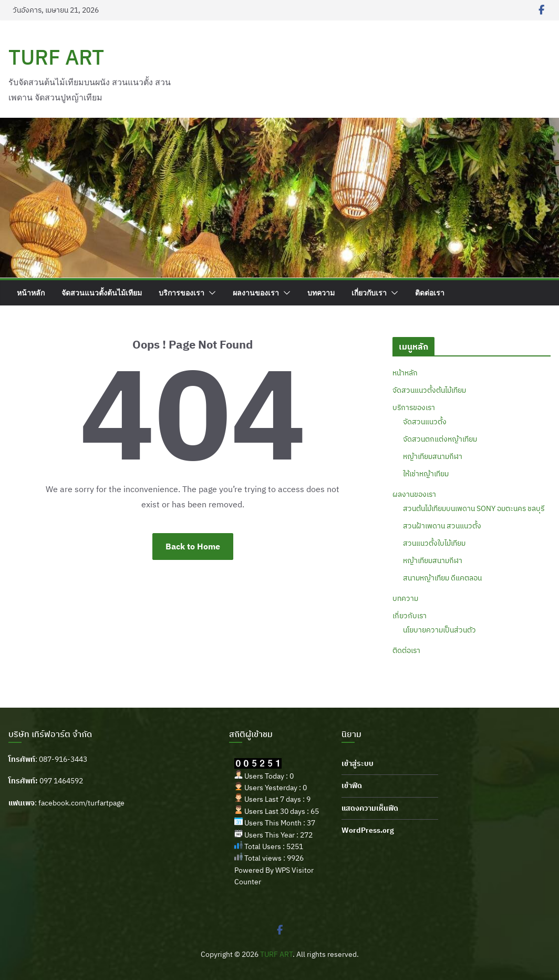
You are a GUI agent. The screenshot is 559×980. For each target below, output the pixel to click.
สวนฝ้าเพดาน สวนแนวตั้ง (442, 526)
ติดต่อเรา (430, 293)
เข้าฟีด (352, 785)
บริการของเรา (182, 293)
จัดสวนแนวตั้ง (425, 422)
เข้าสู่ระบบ (358, 763)
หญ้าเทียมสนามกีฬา (433, 456)
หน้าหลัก (31, 293)
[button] (210, 293)
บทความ (321, 293)
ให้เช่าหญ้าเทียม (426, 474)
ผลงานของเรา (256, 293)
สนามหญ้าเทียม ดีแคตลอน (442, 578)
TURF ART (56, 57)
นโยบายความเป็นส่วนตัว (439, 630)
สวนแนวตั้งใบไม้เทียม (434, 543)
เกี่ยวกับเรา (369, 293)
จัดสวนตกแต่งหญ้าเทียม (440, 439)
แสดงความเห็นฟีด (370, 808)
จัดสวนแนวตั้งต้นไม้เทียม (102, 293)
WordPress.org (368, 830)
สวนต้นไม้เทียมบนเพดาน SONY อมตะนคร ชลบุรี (474, 508)
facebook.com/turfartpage (81, 803)
